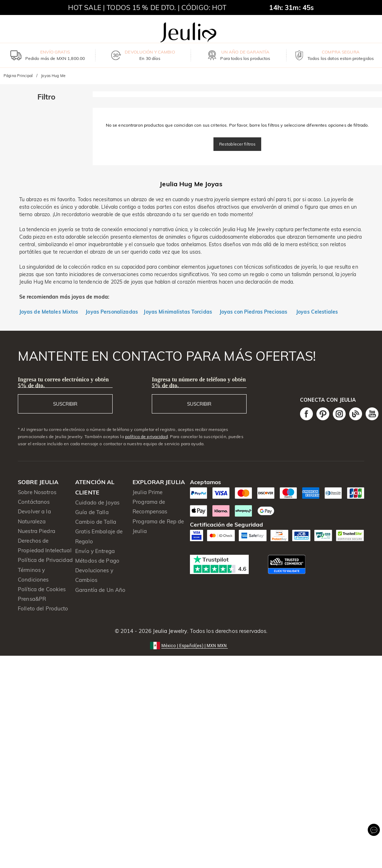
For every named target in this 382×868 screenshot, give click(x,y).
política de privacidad (146, 436)
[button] (191, 645)
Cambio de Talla (96, 522)
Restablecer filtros (238, 144)
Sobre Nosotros (37, 492)
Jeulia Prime (148, 492)
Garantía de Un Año (100, 590)
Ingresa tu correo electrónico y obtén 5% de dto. (63, 382)
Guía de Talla (92, 512)
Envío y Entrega (95, 551)
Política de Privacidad (45, 560)
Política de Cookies (42, 589)
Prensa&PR (32, 599)
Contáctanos (34, 502)
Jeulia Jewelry (169, 631)
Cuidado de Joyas (97, 502)
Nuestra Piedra (37, 531)
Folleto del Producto (43, 608)
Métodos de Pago (97, 561)
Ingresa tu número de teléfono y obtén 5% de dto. (199, 382)
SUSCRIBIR (65, 404)
